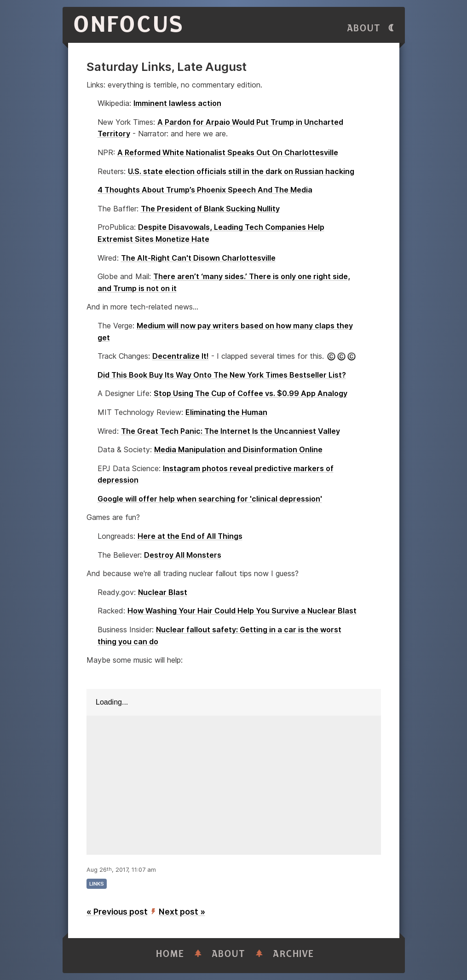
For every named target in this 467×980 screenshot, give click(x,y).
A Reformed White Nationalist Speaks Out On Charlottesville (228, 152)
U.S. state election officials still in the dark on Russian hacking (241, 171)
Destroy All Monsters (183, 555)
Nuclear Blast (163, 592)
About (364, 28)
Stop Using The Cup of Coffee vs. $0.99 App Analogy (251, 393)
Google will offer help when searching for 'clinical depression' (210, 499)
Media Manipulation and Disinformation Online (238, 449)
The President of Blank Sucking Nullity (210, 209)
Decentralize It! (181, 356)
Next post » (182, 912)
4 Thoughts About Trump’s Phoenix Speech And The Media (205, 190)
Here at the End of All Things (190, 536)
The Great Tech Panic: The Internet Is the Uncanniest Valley (231, 431)
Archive (294, 954)
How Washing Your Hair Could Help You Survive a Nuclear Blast (242, 611)
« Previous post (117, 912)
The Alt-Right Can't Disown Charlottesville (198, 258)
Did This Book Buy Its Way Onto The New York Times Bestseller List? (222, 375)
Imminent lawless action (177, 103)
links (97, 884)
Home (170, 954)
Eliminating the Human (226, 412)
